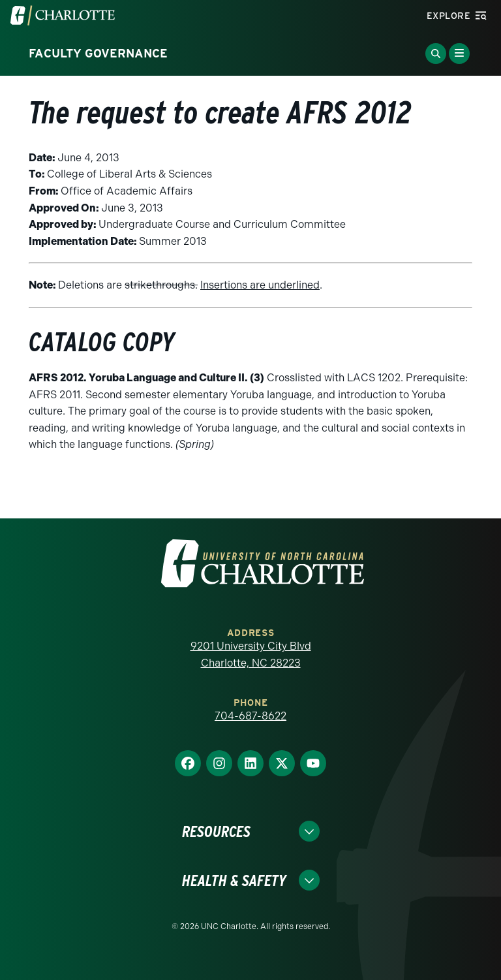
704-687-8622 (250, 716)
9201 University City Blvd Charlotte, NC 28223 (251, 655)
